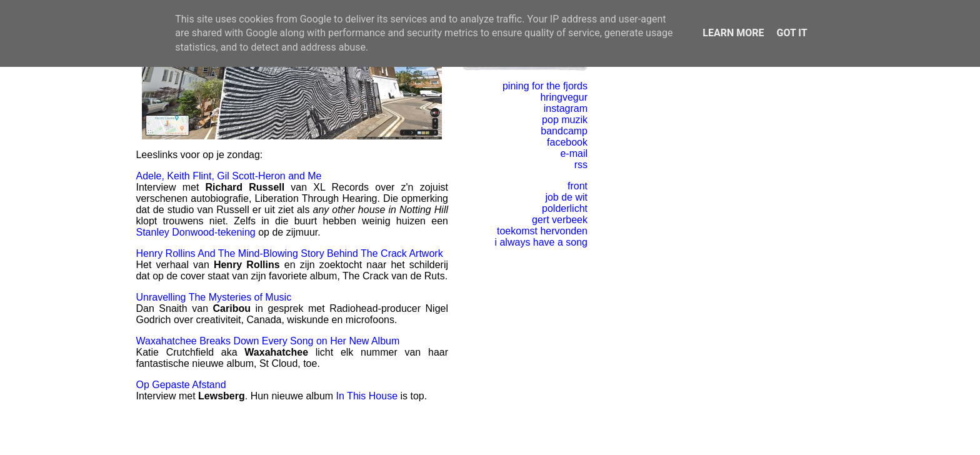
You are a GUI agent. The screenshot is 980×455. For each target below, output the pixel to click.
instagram (566, 108)
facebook (567, 142)
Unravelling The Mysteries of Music (213, 297)
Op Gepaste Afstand (181, 385)
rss (581, 165)
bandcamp (564, 131)
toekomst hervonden (542, 231)
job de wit (566, 197)
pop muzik (565, 120)
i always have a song (541, 242)
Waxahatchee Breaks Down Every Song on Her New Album (267, 341)
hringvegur (564, 97)
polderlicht (565, 208)
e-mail (574, 153)
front (577, 186)
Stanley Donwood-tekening (195, 232)
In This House (367, 396)
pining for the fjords (545, 86)
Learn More (733, 33)
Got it (792, 33)
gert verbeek (560, 220)
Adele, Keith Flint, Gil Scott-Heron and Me (228, 176)
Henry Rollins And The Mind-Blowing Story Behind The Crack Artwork (289, 253)
